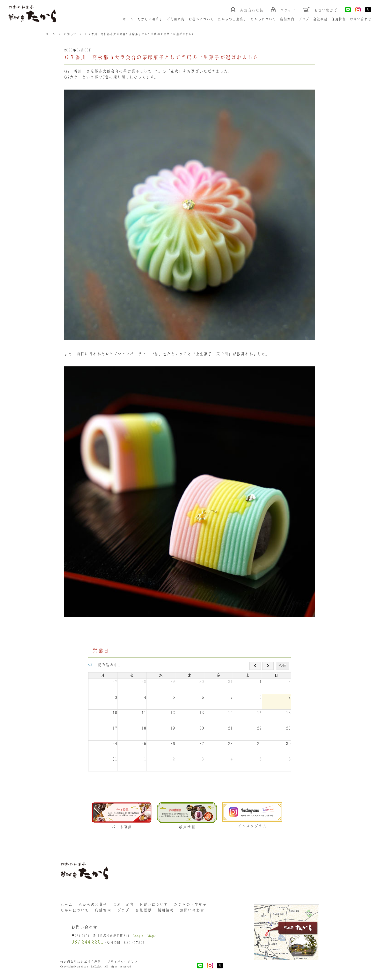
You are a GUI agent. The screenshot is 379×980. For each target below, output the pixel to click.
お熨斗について (201, 19)
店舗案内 (287, 19)
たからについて (263, 19)
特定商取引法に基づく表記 (80, 962)
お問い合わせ (361, 19)
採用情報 (339, 19)
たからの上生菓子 (232, 19)
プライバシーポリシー (124, 962)
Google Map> (144, 936)
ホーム (128, 19)
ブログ (304, 19)
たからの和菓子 (150, 19)
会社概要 (320, 19)
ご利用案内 (176, 19)
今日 (283, 666)
